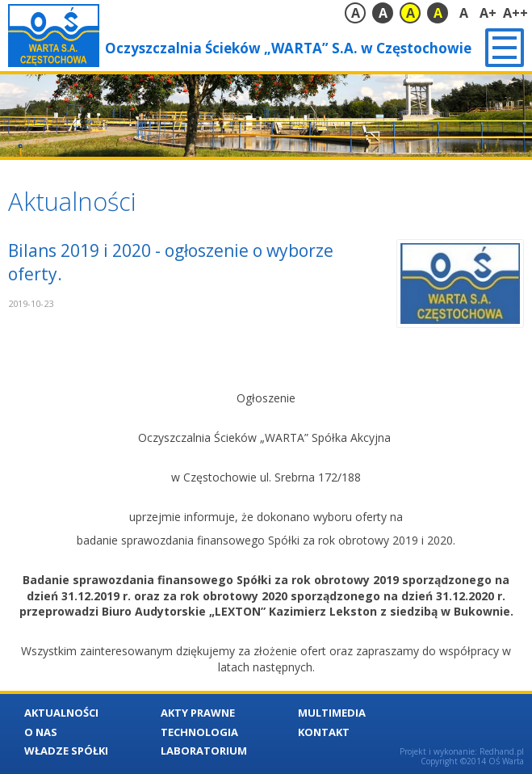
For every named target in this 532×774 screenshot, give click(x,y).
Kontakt (324, 732)
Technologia (199, 732)
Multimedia (332, 713)
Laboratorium (204, 751)
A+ (488, 13)
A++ (515, 13)
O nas (41, 732)
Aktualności (61, 713)
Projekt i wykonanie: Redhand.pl (462, 751)
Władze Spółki (66, 751)
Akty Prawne (198, 713)
